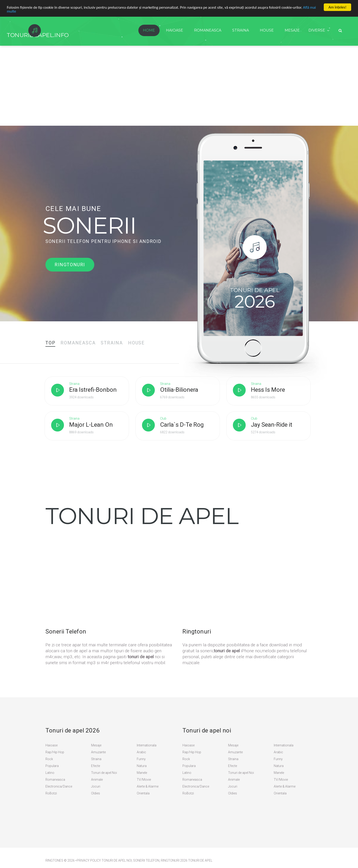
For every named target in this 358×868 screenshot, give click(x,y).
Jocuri (96, 786)
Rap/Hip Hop (55, 752)
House (267, 30)
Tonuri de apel (200, 860)
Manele (142, 773)
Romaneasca (208, 30)
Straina (241, 30)
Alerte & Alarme (148, 786)
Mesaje (292, 30)
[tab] (50, 343)
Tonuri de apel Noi (104, 773)
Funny (141, 759)
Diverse (317, 30)
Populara (52, 766)
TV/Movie (144, 780)
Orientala (143, 793)
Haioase (175, 30)
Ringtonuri (70, 265)
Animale (97, 780)
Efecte (96, 766)
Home (149, 30)
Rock (49, 759)
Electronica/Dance (59, 786)
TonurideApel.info (38, 35)
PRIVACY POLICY (89, 860)
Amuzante (98, 752)
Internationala (147, 745)
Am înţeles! (337, 7)
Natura (142, 766)
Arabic (141, 752)
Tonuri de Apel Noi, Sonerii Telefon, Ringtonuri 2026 (145, 860)
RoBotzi (51, 793)
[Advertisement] (179, 91)
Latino (50, 773)
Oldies (96, 793)
